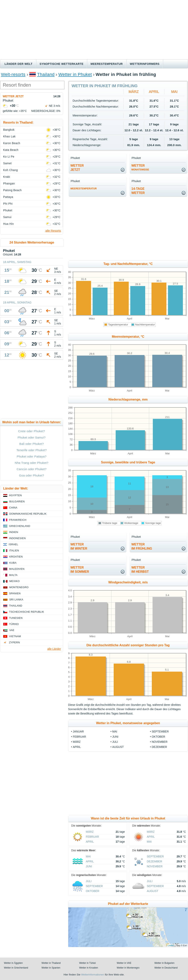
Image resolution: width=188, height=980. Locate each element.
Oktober (158, 737)
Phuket (8, 210)
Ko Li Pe (9, 157)
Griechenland (20, 526)
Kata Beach (11, 150)
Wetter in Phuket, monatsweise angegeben (128, 723)
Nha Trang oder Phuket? (32, 463)
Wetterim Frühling (142, 546)
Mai (174, 92)
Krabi (7, 177)
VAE (12, 630)
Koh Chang (10, 170)
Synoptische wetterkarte (62, 64)
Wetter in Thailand (51, 963)
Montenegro (19, 587)
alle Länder (54, 649)
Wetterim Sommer (80, 570)
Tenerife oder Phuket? (31, 450)
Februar (79, 737)
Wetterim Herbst (140, 570)
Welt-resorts (13, 74)
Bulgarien (17, 501)
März (134, 92)
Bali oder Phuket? (32, 444)
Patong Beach (12, 190)
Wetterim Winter (79, 546)
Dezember (159, 747)
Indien (14, 532)
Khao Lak (9, 136)
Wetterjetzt (77, 168)
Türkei (14, 624)
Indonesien (17, 538)
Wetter (140, 167)
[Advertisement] (94, 30)
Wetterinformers (145, 64)
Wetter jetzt (13, 96)
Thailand (46, 74)
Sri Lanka (16, 600)
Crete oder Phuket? (32, 431)
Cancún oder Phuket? (31, 469)
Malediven (17, 569)
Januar (78, 731)
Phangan (9, 183)
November (160, 742)
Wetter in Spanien (51, 968)
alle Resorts (53, 231)
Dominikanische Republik (28, 514)
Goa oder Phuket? (32, 475)
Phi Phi (8, 204)
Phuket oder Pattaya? (32, 456)
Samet (7, 163)
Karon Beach (12, 143)
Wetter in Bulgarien (164, 963)
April (154, 92)
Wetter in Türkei (87, 963)
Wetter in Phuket (75, 74)
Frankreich (18, 520)
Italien (14, 550)
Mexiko (14, 581)
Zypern (14, 642)
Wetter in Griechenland (16, 968)
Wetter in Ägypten (13, 963)
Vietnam (15, 636)
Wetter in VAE (124, 963)
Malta (13, 575)
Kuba (13, 563)
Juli (115, 742)
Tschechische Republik (27, 612)
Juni (115, 737)
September (160, 731)
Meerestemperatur (107, 64)
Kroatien (16, 557)
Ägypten (15, 495)
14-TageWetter (138, 191)
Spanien (15, 593)
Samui (7, 217)
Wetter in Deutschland (166, 968)
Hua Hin (8, 224)
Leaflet (171, 945)
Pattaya (8, 197)
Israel (13, 544)
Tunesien (16, 618)
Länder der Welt (19, 64)
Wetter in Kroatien (89, 968)
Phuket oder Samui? (32, 437)
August (118, 747)
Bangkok (9, 130)
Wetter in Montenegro (128, 968)
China (13, 508)
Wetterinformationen (93, 975)
